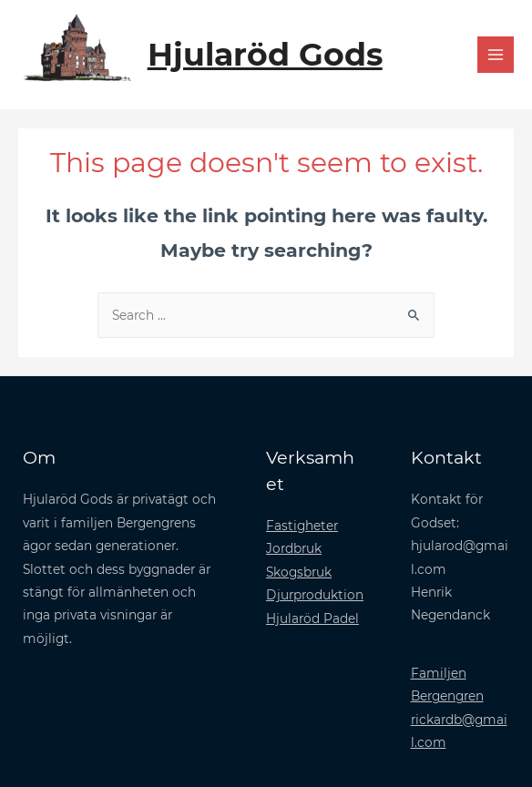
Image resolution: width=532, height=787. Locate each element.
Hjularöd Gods (265, 54)
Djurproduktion (315, 595)
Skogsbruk (299, 572)
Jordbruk (294, 548)
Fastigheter (302, 526)
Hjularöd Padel (312, 618)
